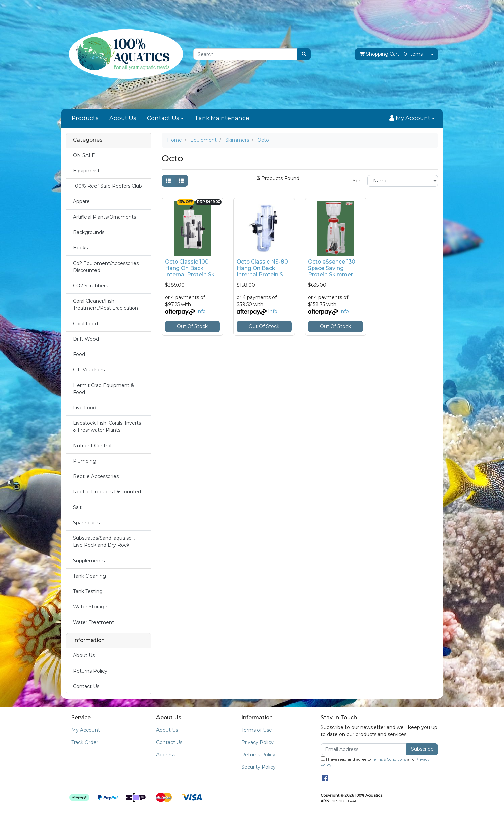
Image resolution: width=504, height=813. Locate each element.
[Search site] (304, 54)
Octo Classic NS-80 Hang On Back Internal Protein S (262, 268)
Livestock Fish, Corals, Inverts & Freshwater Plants (107, 427)
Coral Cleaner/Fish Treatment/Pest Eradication (106, 305)
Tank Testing (88, 591)
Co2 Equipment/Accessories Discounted (106, 267)
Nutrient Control (92, 446)
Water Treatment (93, 622)
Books (80, 248)
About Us (123, 118)
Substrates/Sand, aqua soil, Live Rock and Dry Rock (104, 542)
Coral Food (85, 324)
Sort (357, 181)
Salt (77, 507)
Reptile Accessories (96, 476)
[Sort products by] (403, 181)
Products (85, 118)
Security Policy (259, 767)
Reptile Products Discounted (107, 492)
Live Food (85, 408)
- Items (391, 54)
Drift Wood (86, 339)
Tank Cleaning (89, 576)
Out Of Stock (192, 326)
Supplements (89, 561)
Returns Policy (90, 671)
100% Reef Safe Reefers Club (108, 186)
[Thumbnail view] (168, 181)
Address (166, 755)
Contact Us (163, 118)
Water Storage (90, 607)
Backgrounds (89, 232)
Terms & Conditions (389, 759)
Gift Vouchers (89, 370)
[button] (412, 118)
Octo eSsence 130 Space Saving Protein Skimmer (332, 268)
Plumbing (85, 461)
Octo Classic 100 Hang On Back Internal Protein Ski (190, 268)
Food (79, 354)
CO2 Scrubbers (90, 286)
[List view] (181, 181)
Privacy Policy (258, 742)
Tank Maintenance (222, 118)
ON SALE (84, 155)
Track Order (85, 742)
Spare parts (86, 523)
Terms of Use (257, 730)
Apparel (82, 201)
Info (201, 311)
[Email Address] (364, 749)
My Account (86, 730)
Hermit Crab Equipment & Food (104, 389)
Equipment (86, 171)
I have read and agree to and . (375, 762)
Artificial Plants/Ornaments (105, 217)
